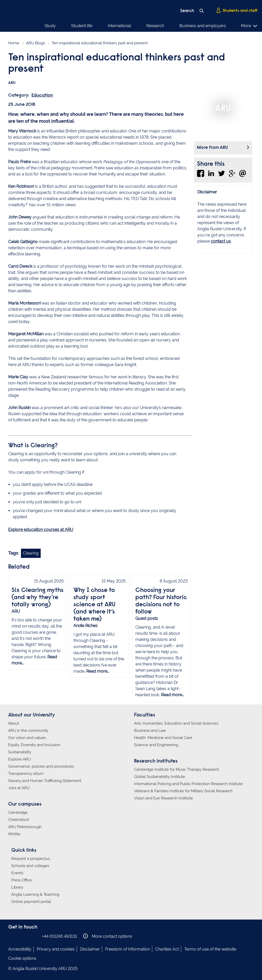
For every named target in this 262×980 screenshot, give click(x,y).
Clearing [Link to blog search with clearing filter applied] (31, 553)
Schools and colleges (30, 866)
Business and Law (150, 731)
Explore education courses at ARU (41, 530)
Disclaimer (90, 949)
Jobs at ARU (19, 788)
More (249, 26)
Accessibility (20, 949)
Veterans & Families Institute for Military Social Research (183, 791)
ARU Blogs (36, 43)
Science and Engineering (156, 745)
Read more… (98, 671)
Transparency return (26, 774)
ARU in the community (28, 731)
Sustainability (20, 752)
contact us (221, 241)
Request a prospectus (31, 859)
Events (17, 873)
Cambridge (18, 812)
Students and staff (237, 11)
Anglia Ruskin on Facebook (12, 936)
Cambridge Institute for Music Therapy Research (177, 769)
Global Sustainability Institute (160, 777)
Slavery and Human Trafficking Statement (45, 781)
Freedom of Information (128, 949)
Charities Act (167, 949)
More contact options (108, 936)
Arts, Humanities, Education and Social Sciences (176, 723)
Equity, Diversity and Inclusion (34, 745)
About (14, 723)
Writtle (14, 834)
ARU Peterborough (25, 827)
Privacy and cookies (56, 949)
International (119, 26)
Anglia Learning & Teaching (35, 894)
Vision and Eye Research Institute (163, 798)
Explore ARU (19, 759)
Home (14, 43)
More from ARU (212, 148)
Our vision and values (27, 738)
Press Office (21, 880)
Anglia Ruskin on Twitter (27, 936)
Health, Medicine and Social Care (163, 738)
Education (42, 96)
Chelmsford (19, 820)
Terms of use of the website (210, 949)
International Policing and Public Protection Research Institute (188, 784)
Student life (82, 26)
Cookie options (22, 958)
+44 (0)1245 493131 (59, 936)
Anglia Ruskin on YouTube (35, 936)
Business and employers (203, 26)
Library (17, 887)
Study (50, 26)
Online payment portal (31, 902)
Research (155, 26)
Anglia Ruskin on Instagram (19, 936)
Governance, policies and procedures (41, 766)
